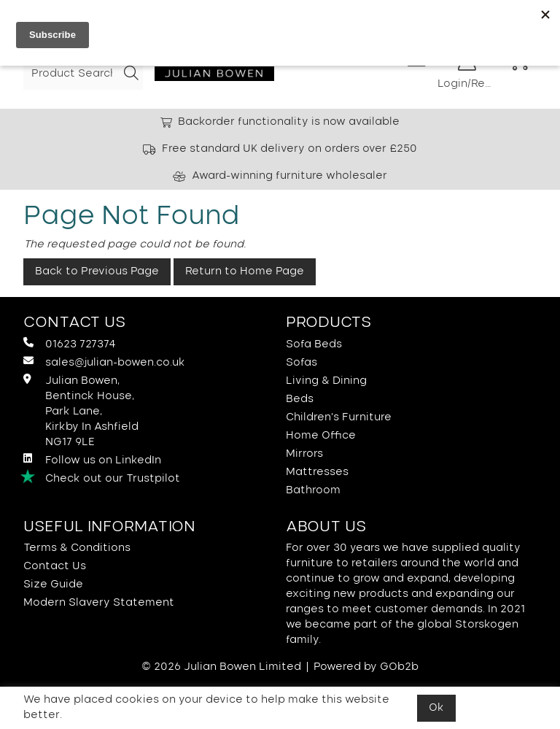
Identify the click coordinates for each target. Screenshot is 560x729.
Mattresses (317, 472)
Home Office (321, 436)
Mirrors (304, 454)
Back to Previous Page (97, 271)
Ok (436, 708)
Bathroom (313, 490)
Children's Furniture (339, 417)
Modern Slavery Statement (99, 603)
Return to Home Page (245, 271)
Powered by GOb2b (366, 667)
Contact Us (55, 566)
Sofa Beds (314, 344)
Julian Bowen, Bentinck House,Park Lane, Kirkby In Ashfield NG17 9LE (81, 410)
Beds (300, 399)
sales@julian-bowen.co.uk (104, 362)
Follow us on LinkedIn (92, 459)
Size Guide (53, 585)
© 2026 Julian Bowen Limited (221, 667)
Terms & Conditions (77, 548)
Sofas (302, 363)
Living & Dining (326, 381)
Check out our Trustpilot (102, 478)
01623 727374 (70, 343)
